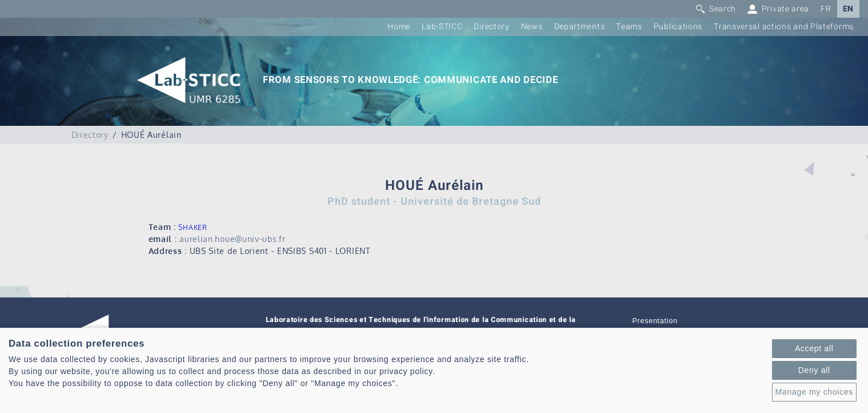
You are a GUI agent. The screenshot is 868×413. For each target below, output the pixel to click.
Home (399, 27)
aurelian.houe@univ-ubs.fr (233, 239)
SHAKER (193, 227)
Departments (580, 27)
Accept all (814, 348)
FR (826, 9)
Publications (678, 27)
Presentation (655, 321)
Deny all (814, 370)
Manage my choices (814, 392)
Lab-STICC (442, 27)
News (532, 27)
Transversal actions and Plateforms (784, 27)
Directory (491, 27)
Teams (629, 27)
